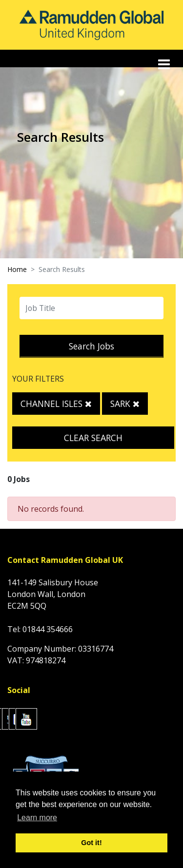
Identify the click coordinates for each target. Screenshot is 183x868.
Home (17, 269)
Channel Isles (56, 404)
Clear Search (93, 438)
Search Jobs (91, 346)
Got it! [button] (91, 843)
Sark (125, 404)
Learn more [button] (37, 818)
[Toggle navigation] (165, 64)
